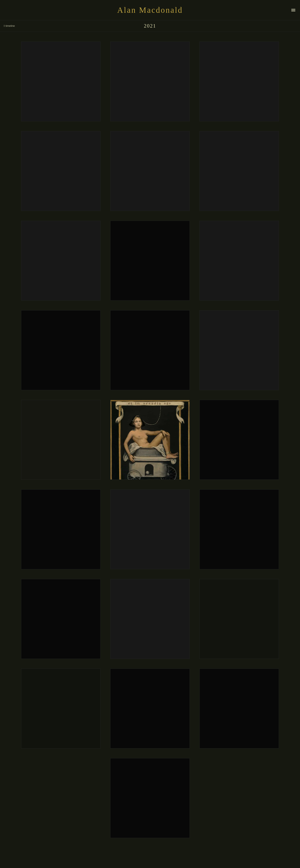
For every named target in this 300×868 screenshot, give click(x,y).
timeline (9, 26)
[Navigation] (293, 10)
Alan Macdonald (150, 10)
